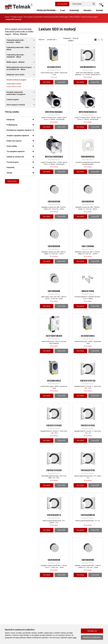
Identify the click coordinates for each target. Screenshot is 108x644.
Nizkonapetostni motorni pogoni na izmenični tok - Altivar (19, 68)
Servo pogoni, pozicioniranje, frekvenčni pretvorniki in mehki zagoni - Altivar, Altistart (52, 17)
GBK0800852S (88, 157)
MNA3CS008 (88, 291)
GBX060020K (54, 202)
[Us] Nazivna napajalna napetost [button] (19, 130)
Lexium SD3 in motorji (14, 87)
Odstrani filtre (12, 181)
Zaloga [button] (9, 173)
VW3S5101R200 (54, 425)
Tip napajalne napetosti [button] (16, 151)
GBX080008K (88, 560)
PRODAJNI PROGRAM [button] (46, 10)
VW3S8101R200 (54, 470)
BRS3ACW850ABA (54, 157)
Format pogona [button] (13, 162)
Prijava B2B (61, 82)
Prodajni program (17, 17)
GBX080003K (88, 202)
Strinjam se (92, 631)
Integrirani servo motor (16, 75)
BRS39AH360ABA (54, 112)
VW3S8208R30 (88, 515)
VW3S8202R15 (54, 515)
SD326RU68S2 (54, 381)
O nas (63, 10)
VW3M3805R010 (88, 67)
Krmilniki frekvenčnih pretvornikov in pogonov (16, 93)
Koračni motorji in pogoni (89, 17)
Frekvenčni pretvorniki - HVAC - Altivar (18, 49)
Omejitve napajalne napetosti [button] (18, 136)
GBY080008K (54, 291)
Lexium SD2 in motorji (14, 84)
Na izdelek (47, 82)
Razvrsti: (42, 40)
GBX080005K (54, 246)
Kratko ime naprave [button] (14, 141)
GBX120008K (88, 246)
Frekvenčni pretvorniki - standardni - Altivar (16, 56)
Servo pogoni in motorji (16, 105)
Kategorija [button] (11, 120)
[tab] (20, 120)
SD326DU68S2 (88, 336)
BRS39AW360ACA (88, 112)
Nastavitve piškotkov (92, 637)
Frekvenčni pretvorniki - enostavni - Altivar (16, 41)
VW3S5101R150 (88, 381)
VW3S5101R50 (88, 425)
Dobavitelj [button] (10, 167)
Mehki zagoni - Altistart (16, 62)
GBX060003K (54, 560)
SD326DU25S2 (54, 67)
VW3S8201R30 (88, 470)
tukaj (75, 638)
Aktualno (87, 10)
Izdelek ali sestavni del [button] (15, 157)
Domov (7, 17)
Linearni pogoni (13, 100)
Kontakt (100, 10)
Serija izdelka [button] (12, 146)
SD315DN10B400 (54, 336)
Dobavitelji (74, 10)
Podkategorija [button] (12, 125)
